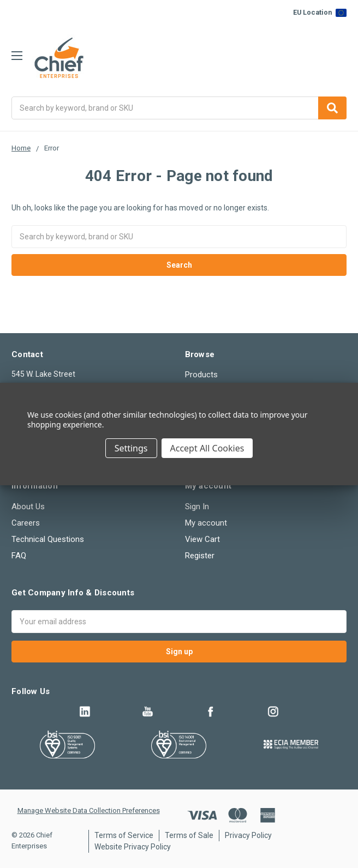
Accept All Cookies (207, 448)
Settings (131, 448)
